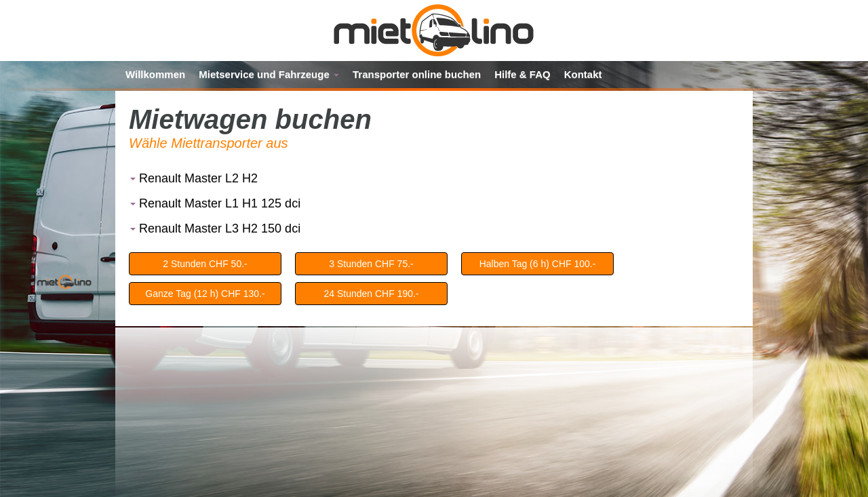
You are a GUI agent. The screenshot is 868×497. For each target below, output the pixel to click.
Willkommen (155, 74)
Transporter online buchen (417, 74)
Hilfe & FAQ (522, 74)
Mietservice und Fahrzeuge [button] (269, 74)
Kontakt (583, 74)
